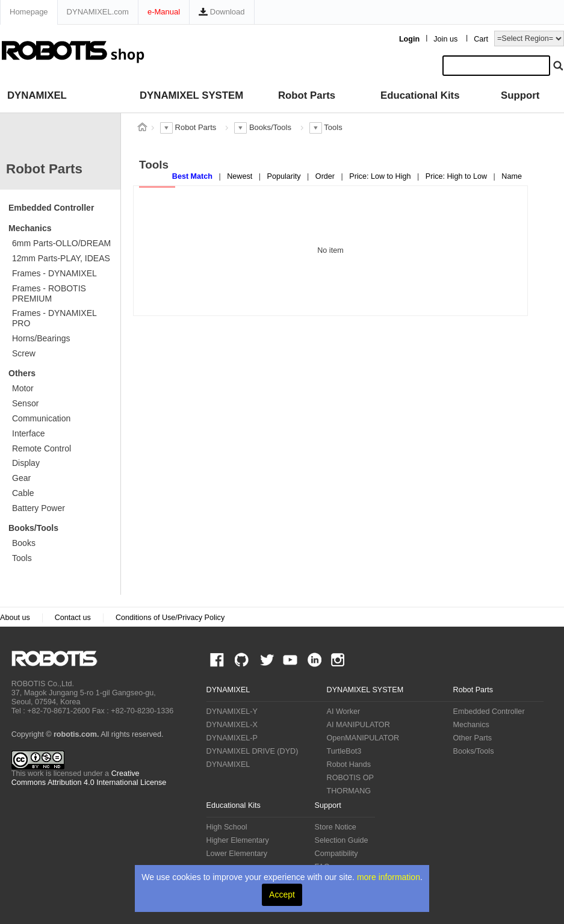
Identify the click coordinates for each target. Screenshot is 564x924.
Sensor (25, 403)
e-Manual (164, 12)
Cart (481, 39)
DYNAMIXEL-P (232, 738)
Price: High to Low (457, 176)
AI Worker (344, 712)
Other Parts (473, 738)
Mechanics (30, 228)
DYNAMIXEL (37, 95)
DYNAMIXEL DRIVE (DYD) (253, 751)
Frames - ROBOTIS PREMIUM (49, 293)
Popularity (285, 176)
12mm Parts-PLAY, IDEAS (61, 258)
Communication (41, 418)
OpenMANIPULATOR (363, 738)
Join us (445, 39)
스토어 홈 (142, 127)
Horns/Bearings (41, 338)
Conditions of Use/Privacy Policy (170, 618)
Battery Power (39, 508)
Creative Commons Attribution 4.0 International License (89, 778)
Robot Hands (349, 764)
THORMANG (349, 791)
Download (222, 12)
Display (26, 463)
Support (520, 95)
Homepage (29, 12)
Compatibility (336, 854)
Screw (24, 353)
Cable (23, 493)
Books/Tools (33, 528)
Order (326, 176)
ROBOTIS (59, 659)
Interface (28, 433)
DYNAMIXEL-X (232, 725)
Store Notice (336, 827)
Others (22, 373)
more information (389, 877)
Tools (22, 558)
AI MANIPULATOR (358, 725)
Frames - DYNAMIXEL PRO (54, 318)
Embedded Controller (51, 208)
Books (24, 543)
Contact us (73, 618)
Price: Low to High (381, 176)
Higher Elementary (238, 840)
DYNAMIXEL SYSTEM (191, 95)
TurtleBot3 (344, 751)
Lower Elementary (237, 854)
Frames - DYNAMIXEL (54, 273)
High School (227, 827)
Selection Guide (342, 840)
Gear (21, 478)
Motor (23, 388)
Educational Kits (420, 95)
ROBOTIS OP (350, 778)
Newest (241, 176)
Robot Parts (307, 95)
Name (512, 176)
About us (15, 618)
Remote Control (42, 448)
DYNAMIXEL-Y (232, 712)
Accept (282, 895)
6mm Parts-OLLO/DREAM (61, 243)
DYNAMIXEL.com (98, 12)
